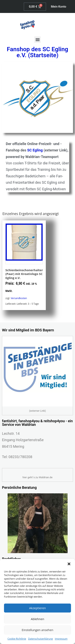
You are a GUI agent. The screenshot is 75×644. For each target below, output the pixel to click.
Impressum (61, 639)
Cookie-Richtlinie (17, 639)
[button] (69, 564)
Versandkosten (19, 298)
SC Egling (35, 150)
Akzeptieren (37, 608)
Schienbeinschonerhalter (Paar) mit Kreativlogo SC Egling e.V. (24, 274)
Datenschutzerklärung (40, 639)
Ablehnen (37, 619)
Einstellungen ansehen (38, 630)
